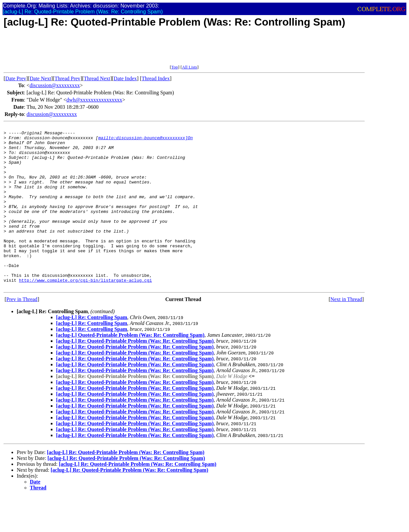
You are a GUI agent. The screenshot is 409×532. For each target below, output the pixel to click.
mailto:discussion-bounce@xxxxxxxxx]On (146, 141)
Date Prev (16, 78)
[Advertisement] (123, 50)
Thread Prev (67, 78)
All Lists (189, 67)
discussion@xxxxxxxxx (55, 85)
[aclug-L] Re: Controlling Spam (92, 350)
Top (175, 67)
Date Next (40, 78)
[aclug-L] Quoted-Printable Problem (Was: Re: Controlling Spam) (130, 367)
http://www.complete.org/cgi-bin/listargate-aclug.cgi (86, 312)
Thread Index (156, 78)
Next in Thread (346, 332)
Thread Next (97, 78)
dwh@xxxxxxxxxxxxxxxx (94, 100)
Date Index (125, 78)
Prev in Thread (22, 332)
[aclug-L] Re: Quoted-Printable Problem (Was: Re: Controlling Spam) (135, 373)
